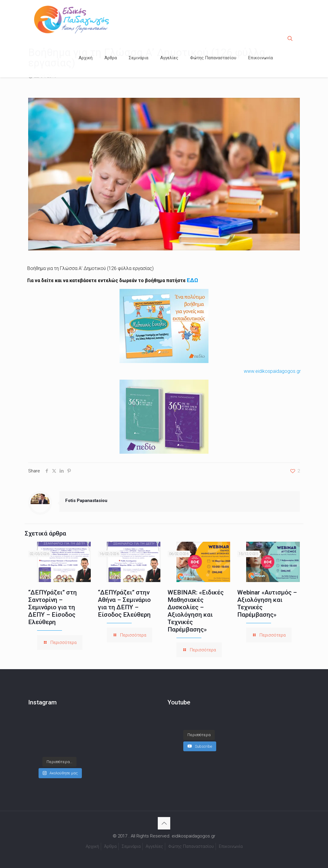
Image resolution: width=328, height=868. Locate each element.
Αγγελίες (154, 846)
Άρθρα (110, 846)
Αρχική (92, 846)
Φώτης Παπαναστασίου (191, 846)
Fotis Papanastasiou (86, 501)
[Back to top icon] (164, 823)
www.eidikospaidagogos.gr (272, 371)
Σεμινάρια (131, 846)
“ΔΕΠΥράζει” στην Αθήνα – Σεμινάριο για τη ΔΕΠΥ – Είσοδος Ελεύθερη (124, 604)
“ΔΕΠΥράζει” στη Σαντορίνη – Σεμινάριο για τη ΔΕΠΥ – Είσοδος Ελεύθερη (52, 607)
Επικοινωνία (231, 846)
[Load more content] (199, 729)
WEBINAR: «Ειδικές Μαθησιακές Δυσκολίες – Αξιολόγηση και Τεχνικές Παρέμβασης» (196, 611)
